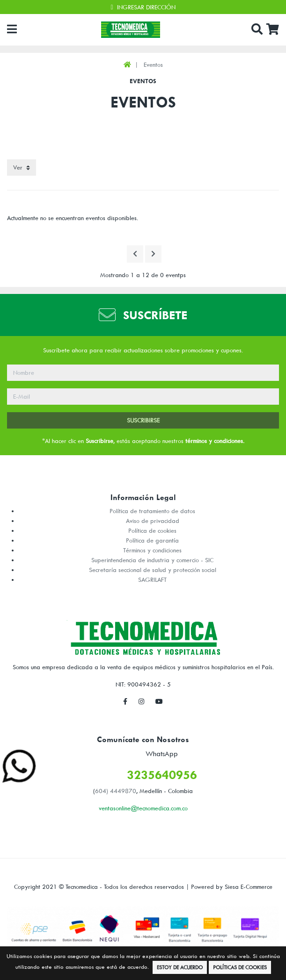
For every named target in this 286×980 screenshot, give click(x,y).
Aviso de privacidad (153, 521)
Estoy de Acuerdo (180, 967)
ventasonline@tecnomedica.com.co (143, 808)
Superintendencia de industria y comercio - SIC (152, 560)
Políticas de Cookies (240, 967)
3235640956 (162, 775)
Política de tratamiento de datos (152, 511)
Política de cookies (152, 530)
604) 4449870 (116, 791)
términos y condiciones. (215, 441)
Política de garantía (152, 540)
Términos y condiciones (152, 550)
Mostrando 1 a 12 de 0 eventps (143, 275)
